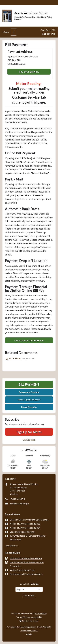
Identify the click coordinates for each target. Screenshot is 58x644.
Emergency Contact (29, 392)
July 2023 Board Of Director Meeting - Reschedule (28, 538)
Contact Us (49, 34)
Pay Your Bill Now (29, 72)
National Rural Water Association (26, 558)
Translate (29, 595)
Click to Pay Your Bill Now (29, 340)
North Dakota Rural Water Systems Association (27, 564)
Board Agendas (29, 407)
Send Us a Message (19, 503)
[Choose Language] (29, 589)
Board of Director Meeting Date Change (29, 520)
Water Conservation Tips (22, 570)
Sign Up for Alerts (29, 432)
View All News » (11, 546)
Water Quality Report (29, 400)
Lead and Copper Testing (22, 532)
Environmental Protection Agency (26, 574)
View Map (14, 494)
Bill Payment (29, 384)
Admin (29, 634)
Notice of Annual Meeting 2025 (25, 524)
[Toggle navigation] (14, 32)
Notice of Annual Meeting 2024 (25, 528)
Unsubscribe (29, 440)
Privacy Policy (40, 613)
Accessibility (37, 617)
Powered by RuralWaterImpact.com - (29, 629)
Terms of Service (23, 617)
